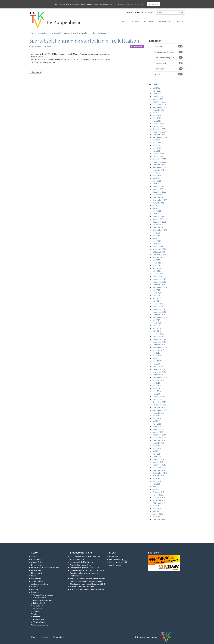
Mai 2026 (156, 88)
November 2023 (159, 162)
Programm (149, 21)
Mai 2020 (156, 266)
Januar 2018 (158, 336)
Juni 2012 (157, 508)
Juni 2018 (157, 323)
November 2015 (159, 405)
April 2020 (157, 268)
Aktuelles (136, 21)
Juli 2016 (156, 383)
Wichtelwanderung (39, 625)
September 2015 (160, 410)
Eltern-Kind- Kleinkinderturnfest (45, 568)
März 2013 (157, 489)
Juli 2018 (156, 320)
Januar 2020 (158, 276)
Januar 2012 (158, 514)
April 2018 (157, 328)
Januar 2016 (158, 399)
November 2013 (159, 467)
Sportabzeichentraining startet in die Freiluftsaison (84, 41)
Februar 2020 (158, 274)
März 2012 (157, 511)
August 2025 (158, 110)
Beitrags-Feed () (118, 559)
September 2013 (160, 473)
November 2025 (159, 104)
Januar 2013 (158, 495)
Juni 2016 (157, 386)
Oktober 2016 (159, 375)
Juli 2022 (156, 205)
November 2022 (159, 195)
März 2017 (157, 364)
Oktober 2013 (159, 470)
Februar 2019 (158, 304)
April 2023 (157, 181)
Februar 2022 (158, 216)
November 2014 (159, 437)
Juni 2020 (157, 263)
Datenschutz (150, 12)
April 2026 (157, 91)
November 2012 (159, 500)
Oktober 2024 (159, 134)
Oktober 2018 (159, 315)
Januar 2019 (158, 306)
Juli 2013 (156, 478)
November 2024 (159, 132)
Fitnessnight (37, 573)
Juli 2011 (156, 517)
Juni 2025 (157, 115)
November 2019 (159, 282)
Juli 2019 (156, 290)
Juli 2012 (156, 506)
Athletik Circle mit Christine (82, 587)
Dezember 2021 (159, 222)
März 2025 (157, 121)
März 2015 (157, 427)
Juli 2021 (156, 233)
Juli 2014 (156, 446)
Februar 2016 (158, 397)
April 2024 (157, 148)
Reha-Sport (169, 69)
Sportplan (37, 608)
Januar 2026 (158, 99)
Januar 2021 (158, 246)
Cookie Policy (37, 562)
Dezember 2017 (159, 339)
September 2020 (160, 255)
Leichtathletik (55, 33)
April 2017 (157, 361)
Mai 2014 (156, 451)
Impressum (139, 12)
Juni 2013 (157, 481)
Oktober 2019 (159, 285)
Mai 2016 (156, 388)
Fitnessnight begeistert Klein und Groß (87, 589)
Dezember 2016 (159, 369)
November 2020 (159, 249)
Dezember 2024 (159, 129)
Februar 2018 (158, 334)
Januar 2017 (158, 366)
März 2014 (157, 457)
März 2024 (157, 151)
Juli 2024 (156, 140)
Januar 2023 (158, 189)
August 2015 (158, 413)
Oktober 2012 (159, 503)
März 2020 (157, 271)
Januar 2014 (158, 462)
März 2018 (157, 331)
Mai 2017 (156, 358)
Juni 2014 (157, 448)
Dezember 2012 (159, 497)
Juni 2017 (157, 356)
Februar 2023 (158, 186)
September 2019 (160, 287)
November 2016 (159, 372)
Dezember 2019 (159, 279)
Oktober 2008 (159, 519)
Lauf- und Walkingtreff (169, 57)
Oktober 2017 (159, 345)
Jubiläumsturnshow (40, 584)
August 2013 (158, 476)
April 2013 (157, 487)
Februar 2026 (158, 96)
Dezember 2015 (159, 402)
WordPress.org (116, 565)
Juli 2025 (156, 113)
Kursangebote (40, 598)
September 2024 (160, 137)
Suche (181, 12)
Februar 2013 (158, 492)
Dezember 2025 (159, 102)
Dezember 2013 (159, 465)
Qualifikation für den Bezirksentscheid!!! (87, 584)
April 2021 (157, 241)
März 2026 (157, 94)
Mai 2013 (156, 484)
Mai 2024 (156, 145)
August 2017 (158, 350)
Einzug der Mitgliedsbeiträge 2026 (85, 568)
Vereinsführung (40, 622)
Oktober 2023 (159, 165)
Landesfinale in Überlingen (81, 562)
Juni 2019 (157, 293)
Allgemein (169, 46)
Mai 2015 (156, 421)
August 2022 (158, 203)
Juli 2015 (156, 416)
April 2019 (157, 298)
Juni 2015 (157, 418)
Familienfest (36, 570)
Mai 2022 (156, 208)
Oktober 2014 (159, 440)
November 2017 (159, 342)
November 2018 (159, 312)
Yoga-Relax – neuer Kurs (81, 565)
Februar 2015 (158, 429)
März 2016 (157, 394)
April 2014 (157, 454)
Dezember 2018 (159, 309)
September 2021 (160, 230)
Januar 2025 (158, 126)
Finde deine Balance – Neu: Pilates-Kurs (87, 570)
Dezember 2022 (159, 192)
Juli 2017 (156, 353)
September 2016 (160, 377)
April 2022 (157, 211)
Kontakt (130, 12)
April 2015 (157, 424)
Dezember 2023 (159, 159)
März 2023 (157, 184)
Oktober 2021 (159, 227)
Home (125, 21)
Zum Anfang (35, 72)
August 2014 (158, 443)
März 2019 (157, 301)
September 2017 (160, 347)
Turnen (169, 74)
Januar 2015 (158, 432)
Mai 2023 (156, 178)
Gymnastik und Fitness (169, 52)
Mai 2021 (156, 238)
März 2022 (157, 214)
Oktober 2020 (159, 252)
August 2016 (158, 380)
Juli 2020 (156, 260)
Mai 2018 (156, 326)
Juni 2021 (157, 235)
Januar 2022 (158, 219)
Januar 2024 (158, 156)
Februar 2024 (158, 154)
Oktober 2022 (159, 197)
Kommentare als (118, 562)
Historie (37, 617)
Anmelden (113, 557)
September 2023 (160, 167)
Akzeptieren (154, 4)
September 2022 (160, 200)
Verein (179, 21)
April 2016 (157, 391)
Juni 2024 (157, 143)
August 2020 (158, 257)
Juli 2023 (156, 173)
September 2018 (160, 317)
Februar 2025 (158, 124)
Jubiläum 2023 (165, 21)
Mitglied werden (40, 619)
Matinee (35, 589)
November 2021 (159, 225)
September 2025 (160, 107)
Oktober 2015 (159, 407)
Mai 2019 (156, 296)
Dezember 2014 (159, 435)
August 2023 (158, 170)
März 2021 (157, 244)
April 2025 (157, 118)
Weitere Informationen (135, 4)
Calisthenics (37, 559)
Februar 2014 (158, 459)
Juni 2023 (157, 175)
